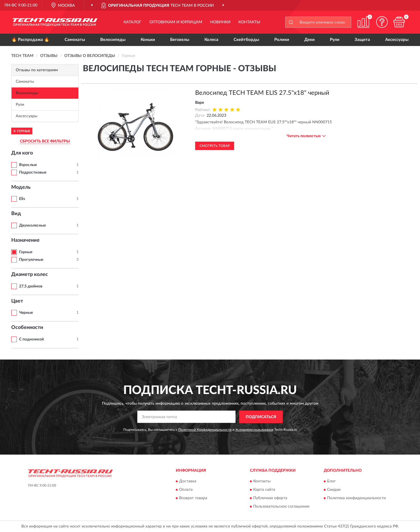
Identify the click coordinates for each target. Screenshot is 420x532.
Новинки (220, 22)
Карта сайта (264, 490)
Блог (331, 482)
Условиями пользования (254, 430)
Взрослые (28, 165)
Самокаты (75, 40)
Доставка (188, 482)
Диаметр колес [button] (30, 275)
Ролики (282, 40)
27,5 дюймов (31, 286)
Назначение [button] (25, 240)
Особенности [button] (27, 328)
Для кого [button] (22, 153)
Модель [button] (21, 187)
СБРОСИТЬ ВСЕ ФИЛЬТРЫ (45, 141)
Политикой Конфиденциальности (205, 430)
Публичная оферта (270, 498)
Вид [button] (16, 214)
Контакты (249, 22)
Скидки (334, 490)
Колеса (211, 40)
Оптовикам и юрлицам (176, 22)
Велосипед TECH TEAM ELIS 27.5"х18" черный (262, 93)
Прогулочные (31, 260)
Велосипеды (113, 40)
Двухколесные (32, 225)
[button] (382, 22)
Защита (362, 40)
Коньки (148, 40)
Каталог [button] (133, 22)
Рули (335, 40)
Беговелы (180, 40)
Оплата (186, 490)
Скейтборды (246, 40)
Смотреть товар (215, 146)
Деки (310, 40)
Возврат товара (193, 498)
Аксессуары (397, 40)
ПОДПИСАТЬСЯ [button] (261, 417)
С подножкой (31, 339)
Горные (26, 252)
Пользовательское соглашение (281, 507)
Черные (26, 313)
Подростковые (33, 172)
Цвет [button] (17, 301)
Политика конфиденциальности (356, 498)
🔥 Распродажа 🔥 (30, 40)
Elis (22, 199)
